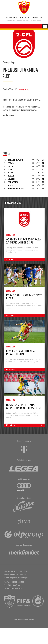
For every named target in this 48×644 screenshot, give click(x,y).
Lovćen (11, 179)
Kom (10, 170)
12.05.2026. (25, 260)
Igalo (10, 185)
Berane (11, 173)
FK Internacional (16, 189)
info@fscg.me (15, 588)
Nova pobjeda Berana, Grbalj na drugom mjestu (23, 406)
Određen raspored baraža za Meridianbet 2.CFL (23, 241)
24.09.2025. (25, 425)
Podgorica (13, 182)
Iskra (10, 166)
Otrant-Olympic (16, 160)
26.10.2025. (25, 369)
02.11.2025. (25, 316)
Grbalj (11, 163)
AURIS (32, 620)
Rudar (11, 176)
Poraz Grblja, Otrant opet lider (24, 297)
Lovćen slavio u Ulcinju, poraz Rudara (22, 353)
